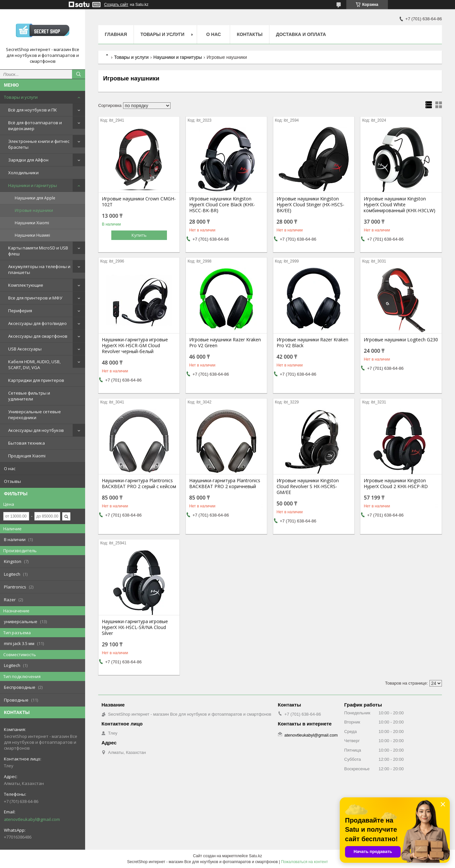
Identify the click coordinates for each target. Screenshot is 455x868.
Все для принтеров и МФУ (35, 298)
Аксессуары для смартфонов (38, 336)
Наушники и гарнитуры (33, 185)
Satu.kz (255, 856)
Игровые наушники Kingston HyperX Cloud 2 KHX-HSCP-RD (396, 484)
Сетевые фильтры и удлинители (29, 396)
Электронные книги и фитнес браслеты (39, 144)
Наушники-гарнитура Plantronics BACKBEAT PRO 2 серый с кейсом (139, 484)
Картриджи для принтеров (36, 380)
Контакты (249, 34)
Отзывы (12, 481)
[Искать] (79, 74)
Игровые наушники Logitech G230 (401, 340)
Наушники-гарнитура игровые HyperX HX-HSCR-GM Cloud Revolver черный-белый (135, 346)
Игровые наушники (34, 210)
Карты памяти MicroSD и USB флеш (38, 251)
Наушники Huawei (32, 235)
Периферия (20, 311)
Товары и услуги (21, 97)
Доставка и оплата (301, 34)
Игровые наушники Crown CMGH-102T (139, 202)
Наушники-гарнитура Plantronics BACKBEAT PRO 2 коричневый (225, 484)
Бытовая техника (27, 443)
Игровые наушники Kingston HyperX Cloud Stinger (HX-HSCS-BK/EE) (310, 205)
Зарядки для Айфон (28, 160)
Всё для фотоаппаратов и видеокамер (35, 126)
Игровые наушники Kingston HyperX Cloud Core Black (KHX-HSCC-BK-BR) (222, 205)
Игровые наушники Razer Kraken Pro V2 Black (312, 343)
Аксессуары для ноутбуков (36, 430)
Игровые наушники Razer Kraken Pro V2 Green (225, 343)
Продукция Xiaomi (27, 456)
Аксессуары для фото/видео (37, 323)
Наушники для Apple (35, 198)
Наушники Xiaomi (32, 223)
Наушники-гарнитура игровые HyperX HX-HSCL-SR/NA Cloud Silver (135, 627)
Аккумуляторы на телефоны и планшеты (39, 269)
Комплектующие (26, 285)
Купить (139, 235)
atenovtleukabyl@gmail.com (32, 819)
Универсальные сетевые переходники (35, 415)
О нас (10, 468)
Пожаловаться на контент (304, 862)
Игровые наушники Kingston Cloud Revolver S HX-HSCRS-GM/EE (308, 486)
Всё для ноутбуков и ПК (33, 110)
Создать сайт (116, 5)
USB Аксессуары (25, 349)
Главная (116, 34)
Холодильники (23, 173)
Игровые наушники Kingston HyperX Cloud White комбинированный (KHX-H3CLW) (400, 205)
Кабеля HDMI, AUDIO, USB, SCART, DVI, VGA (34, 365)
